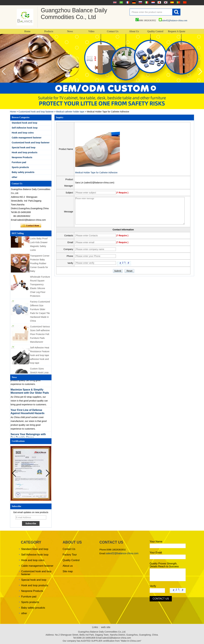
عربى (121, 2)
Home (27, 31)
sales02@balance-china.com (173, 20)
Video (91, 31)
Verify (153, 586)
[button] (200, 72)
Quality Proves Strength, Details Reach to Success (164, 565)
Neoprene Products (22, 157)
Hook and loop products (25, 152)
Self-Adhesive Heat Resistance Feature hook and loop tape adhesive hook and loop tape (40, 357)
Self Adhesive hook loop (25, 128)
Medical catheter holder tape (70, 112)
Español (172, 2)
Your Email (156, 553)
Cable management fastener (27, 138)
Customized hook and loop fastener (36, 112)
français (127, 2)
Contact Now (31, 226)
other (15, 177)
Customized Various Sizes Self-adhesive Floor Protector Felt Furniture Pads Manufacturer (40, 335)
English (114, 2)
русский (140, 2)
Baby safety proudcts (23, 172)
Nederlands (153, 2)
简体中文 (184, 2)
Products (49, 31)
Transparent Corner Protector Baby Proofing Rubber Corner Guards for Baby (40, 265)
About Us (134, 31)
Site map (68, 571)
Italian (146, 2)
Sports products (20, 167)
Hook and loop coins (23, 133)
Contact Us (113, 31)
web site (106, 627)
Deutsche (134, 2)
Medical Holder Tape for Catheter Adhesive (96, 173)
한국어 (165, 2)
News (70, 31)
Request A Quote (177, 31)
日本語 (159, 2)
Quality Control (155, 31)
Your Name (156, 542)
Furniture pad (19, 162)
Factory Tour (70, 555)
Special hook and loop (24, 147)
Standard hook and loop (25, 123)
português (178, 2)
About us (68, 566)
